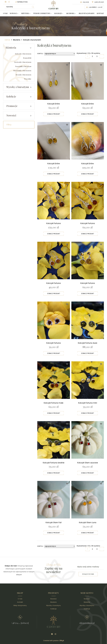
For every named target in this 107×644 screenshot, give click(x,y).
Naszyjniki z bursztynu (23, 66)
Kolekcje (58, 13)
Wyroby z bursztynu (42, 13)
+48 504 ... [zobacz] (20, 621)
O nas (5, 13)
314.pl (62, 639)
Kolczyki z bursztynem (23, 54)
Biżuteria (25, 13)
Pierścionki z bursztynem (22, 71)
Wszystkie (28, 79)
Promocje (12, 106)
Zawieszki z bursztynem (23, 62)
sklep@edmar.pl (87, 621)
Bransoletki (27, 58)
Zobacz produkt (54, 114)
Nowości (13, 13)
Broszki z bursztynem (23, 75)
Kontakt (100, 13)
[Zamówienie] (60, 54)
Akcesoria (70, 13)
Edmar (8, 40)
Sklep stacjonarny (87, 13)
